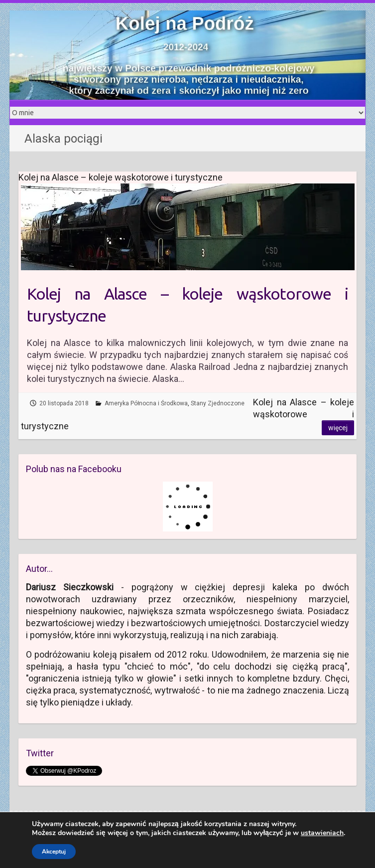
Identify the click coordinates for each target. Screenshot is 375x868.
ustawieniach (322, 833)
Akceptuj (54, 852)
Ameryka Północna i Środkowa (146, 403)
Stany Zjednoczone (218, 403)
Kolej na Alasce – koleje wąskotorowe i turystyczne (188, 305)
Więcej (338, 428)
